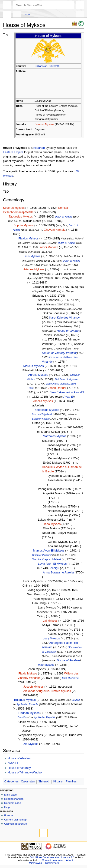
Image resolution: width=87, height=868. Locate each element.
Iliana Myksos (52, 524)
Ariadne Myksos (34, 269)
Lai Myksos (50, 621)
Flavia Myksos (28, 674)
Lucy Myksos (51, 638)
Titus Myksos (32, 256)
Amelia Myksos (43, 401)
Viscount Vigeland (42, 414)
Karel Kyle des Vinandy (64, 318)
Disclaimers (52, 863)
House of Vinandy (68, 331)
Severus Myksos (44, 124)
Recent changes (14, 799)
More (27, 14)
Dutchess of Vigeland (67, 379)
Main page (10, 795)
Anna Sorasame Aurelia (58, 573)
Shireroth (54, 66)
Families (71, 781)
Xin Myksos (31, 744)
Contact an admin (52, 860)
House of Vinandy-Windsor (60, 353)
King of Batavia (70, 678)
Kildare (58, 781)
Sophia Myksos (23, 225)
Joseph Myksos (33, 687)
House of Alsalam (68, 660)
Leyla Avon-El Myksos (52, 564)
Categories (11, 781)
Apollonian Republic (28, 704)
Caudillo (76, 700)
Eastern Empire (13, 152)
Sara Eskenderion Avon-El (67, 392)
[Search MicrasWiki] (40, 5)
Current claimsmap (15, 820)
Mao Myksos (46, 665)
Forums (9, 815)
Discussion (17, 15)
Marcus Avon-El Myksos (49, 551)
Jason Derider (57, 388)
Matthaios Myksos (55, 436)
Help (7, 807)
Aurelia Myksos (38, 375)
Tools (80, 15)
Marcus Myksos (33, 366)
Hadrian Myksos (29, 713)
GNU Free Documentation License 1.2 (52, 857)
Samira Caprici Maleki (47, 559)
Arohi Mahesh (49, 247)
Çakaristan (41, 66)
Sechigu (54, 568)
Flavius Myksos (28, 239)
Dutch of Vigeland (42, 555)
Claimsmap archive (15, 824)
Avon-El (68, 397)
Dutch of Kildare (64, 217)
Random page (13, 803)
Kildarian (39, 148)
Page (7, 15)
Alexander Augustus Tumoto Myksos (47, 691)
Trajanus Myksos (24, 700)
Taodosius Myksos (21, 217)
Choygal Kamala (55, 230)
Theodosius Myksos (46, 410)
